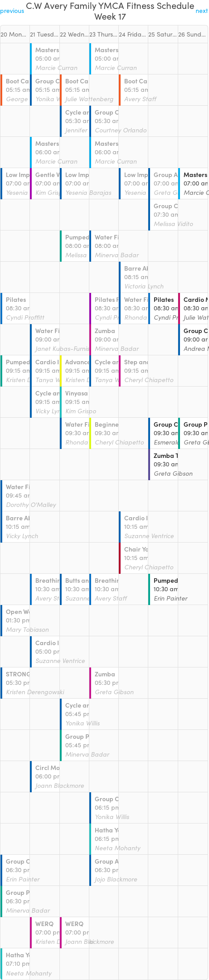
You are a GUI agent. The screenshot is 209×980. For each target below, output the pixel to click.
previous (12, 10)
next (202, 10)
